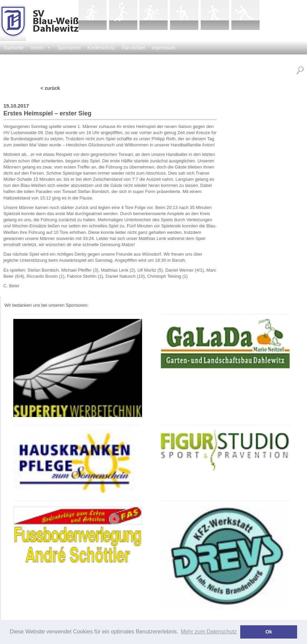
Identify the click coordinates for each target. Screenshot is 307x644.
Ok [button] (269, 632)
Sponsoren (69, 48)
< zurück (50, 88)
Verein (41, 48)
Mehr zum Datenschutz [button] (209, 632)
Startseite (13, 48)
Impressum (163, 48)
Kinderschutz (101, 48)
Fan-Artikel (134, 48)
